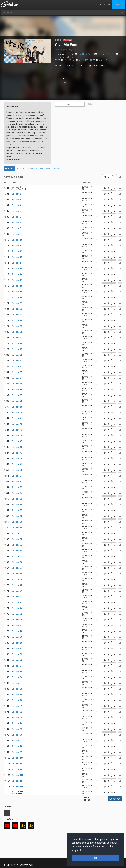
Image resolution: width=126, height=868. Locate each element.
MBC (82, 66)
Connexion (118, 4)
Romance (71, 66)
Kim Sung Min (85, 60)
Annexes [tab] (58, 168)
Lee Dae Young (105, 54)
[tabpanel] (27, 51)
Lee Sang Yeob (86, 54)
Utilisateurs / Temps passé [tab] (39, 168)
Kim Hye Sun (105, 60)
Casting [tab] (20, 168)
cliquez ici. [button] (78, 850)
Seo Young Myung (64, 57)
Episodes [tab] (9, 168)
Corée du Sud (97, 66)
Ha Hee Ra (69, 60)
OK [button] (95, 858)
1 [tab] (27, 67)
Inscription (105, 4)
